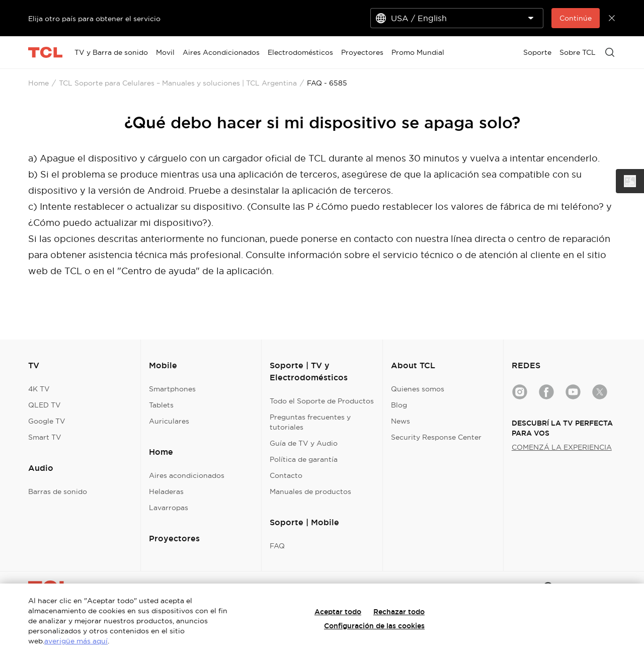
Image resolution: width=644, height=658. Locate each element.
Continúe (576, 18)
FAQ (277, 546)
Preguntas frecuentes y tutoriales (310, 422)
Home (38, 83)
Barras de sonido (58, 491)
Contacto (286, 475)
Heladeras (166, 491)
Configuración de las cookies (374, 626)
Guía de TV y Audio (304, 443)
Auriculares (169, 421)
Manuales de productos (310, 491)
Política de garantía (304, 459)
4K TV (39, 389)
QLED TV (45, 405)
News (400, 421)
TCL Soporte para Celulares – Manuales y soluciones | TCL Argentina (178, 83)
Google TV (47, 421)
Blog (399, 405)
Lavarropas (169, 508)
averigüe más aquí (76, 641)
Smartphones (172, 389)
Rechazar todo (399, 612)
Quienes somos (418, 389)
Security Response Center (436, 437)
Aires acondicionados (187, 475)
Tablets (161, 405)
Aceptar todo (338, 612)
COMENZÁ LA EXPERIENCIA (562, 447)
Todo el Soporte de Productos (322, 401)
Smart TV (45, 437)
